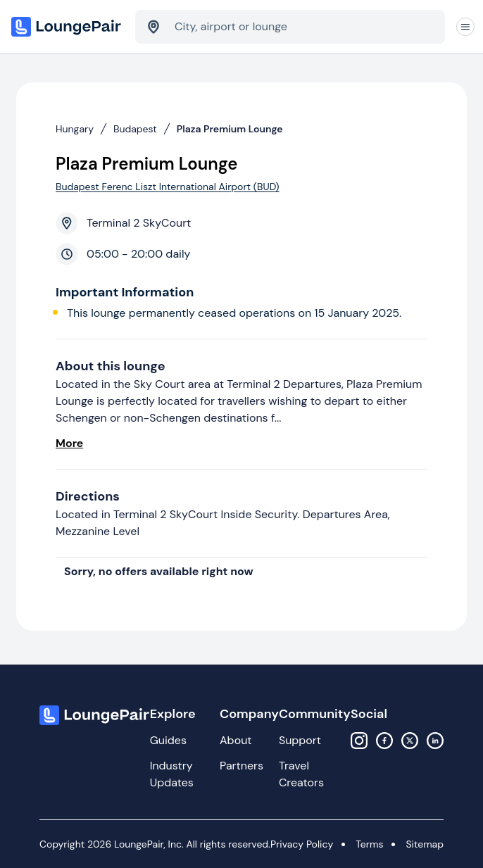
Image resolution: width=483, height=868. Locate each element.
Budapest (135, 129)
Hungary (75, 129)
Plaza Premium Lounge (230, 129)
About (236, 740)
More (69, 443)
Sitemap (425, 844)
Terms (369, 844)
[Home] (68, 27)
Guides (168, 740)
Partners (241, 766)
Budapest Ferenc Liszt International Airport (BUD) (168, 187)
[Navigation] (465, 27)
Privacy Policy (302, 844)
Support (300, 740)
